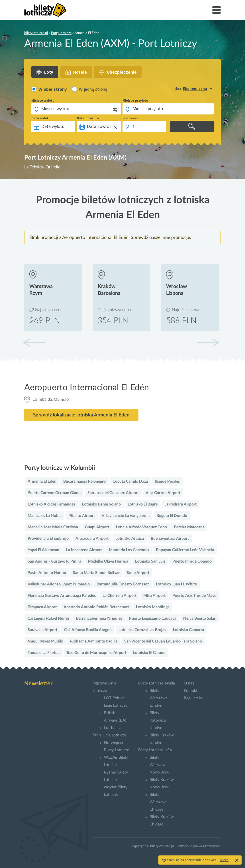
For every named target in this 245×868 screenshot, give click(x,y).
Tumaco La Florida (44, 653)
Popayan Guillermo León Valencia (185, 550)
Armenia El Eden (42, 482)
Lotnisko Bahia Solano (101, 504)
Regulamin (193, 698)
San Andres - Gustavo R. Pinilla (54, 561)
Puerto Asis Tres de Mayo (194, 596)
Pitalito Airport (82, 516)
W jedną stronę (93, 89)
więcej (225, 860)
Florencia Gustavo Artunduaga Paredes (62, 596)
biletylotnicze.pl (36, 33)
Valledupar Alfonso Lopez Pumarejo (59, 584)
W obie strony (53, 89)
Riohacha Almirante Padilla (94, 641)
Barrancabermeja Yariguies (99, 619)
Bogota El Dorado (172, 516)
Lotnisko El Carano (149, 653)
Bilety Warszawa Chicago (159, 802)
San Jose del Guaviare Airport (113, 493)
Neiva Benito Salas (199, 619)
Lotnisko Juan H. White (176, 584)
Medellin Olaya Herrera (108, 561)
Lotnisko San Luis (150, 561)
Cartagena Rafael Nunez (48, 619)
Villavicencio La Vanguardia (126, 516)
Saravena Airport (42, 630)
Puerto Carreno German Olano (54, 493)
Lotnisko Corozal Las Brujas (142, 630)
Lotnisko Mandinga (153, 607)
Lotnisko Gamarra (188, 630)
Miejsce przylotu (135, 100)
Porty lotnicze (61, 33)
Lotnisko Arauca (130, 539)
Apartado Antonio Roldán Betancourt (96, 607)
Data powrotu (88, 118)
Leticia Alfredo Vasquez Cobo (141, 527)
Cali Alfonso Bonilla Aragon (88, 630)
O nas (189, 683)
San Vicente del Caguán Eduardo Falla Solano (163, 641)
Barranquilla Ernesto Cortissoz (123, 584)
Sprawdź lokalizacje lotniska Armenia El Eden (81, 415)
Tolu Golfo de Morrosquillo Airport (96, 653)
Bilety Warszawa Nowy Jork (159, 765)
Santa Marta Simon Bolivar (96, 573)
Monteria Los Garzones (129, 550)
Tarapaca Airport (42, 607)
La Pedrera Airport (180, 504)
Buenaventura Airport (170, 539)
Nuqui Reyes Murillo (45, 641)
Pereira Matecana (189, 527)
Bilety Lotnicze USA (155, 750)
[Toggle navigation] (217, 10)
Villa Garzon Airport (163, 493)
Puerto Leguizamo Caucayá (153, 619)
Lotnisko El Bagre (143, 504)
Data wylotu (41, 118)
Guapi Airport (97, 527)
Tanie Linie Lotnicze (109, 735)
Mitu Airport (154, 596)
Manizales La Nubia (45, 516)
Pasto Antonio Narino (47, 573)
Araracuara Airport (92, 539)
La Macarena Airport (84, 550)
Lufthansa (113, 728)
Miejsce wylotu (43, 100)
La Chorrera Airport (120, 596)
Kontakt (191, 691)
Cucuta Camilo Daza (130, 482)
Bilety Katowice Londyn (158, 720)
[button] (208, 343)
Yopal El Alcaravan (43, 550)
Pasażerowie (130, 118)
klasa (178, 88)
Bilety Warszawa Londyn (159, 698)
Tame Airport (138, 573)
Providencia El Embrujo (48, 539)
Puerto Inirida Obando (192, 561)
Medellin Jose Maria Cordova (53, 527)
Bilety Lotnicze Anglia (157, 683)
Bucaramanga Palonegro (84, 482)
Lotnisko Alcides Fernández (51, 504)
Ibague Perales (167, 482)
